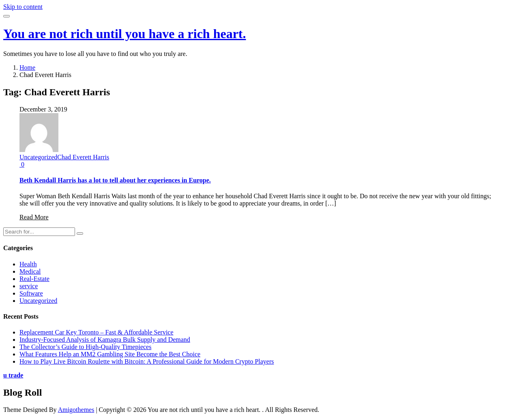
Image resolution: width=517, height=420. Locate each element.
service (29, 286)
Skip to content (23, 7)
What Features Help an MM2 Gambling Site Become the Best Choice (110, 354)
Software (31, 293)
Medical (30, 271)
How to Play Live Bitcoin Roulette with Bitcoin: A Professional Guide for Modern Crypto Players (147, 361)
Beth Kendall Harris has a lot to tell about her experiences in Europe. (115, 180)
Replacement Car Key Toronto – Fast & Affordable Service (97, 332)
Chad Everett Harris (83, 157)
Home (27, 67)
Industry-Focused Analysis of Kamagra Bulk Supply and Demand (105, 340)
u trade (13, 375)
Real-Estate (34, 279)
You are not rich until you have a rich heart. (125, 34)
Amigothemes (76, 410)
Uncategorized (38, 157)
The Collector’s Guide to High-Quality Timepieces (85, 347)
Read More (34, 217)
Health (28, 264)
